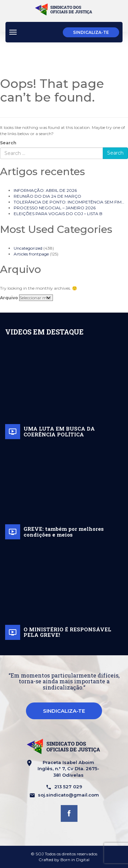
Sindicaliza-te (91, 32)
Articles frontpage (31, 254)
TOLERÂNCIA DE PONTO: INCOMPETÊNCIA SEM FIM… (69, 202)
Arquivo (9, 298)
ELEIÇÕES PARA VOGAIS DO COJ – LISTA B (58, 214)
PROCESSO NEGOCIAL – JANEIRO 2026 (55, 208)
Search (8, 143)
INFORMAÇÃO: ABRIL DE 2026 (45, 190)
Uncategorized (28, 248)
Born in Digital (75, 860)
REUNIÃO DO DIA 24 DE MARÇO (47, 196)
